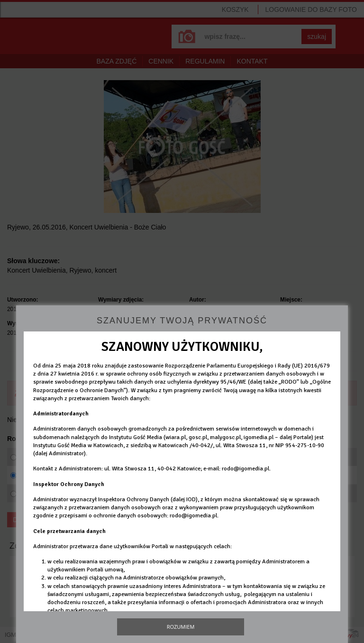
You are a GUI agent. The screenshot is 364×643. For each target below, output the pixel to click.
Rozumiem (181, 627)
